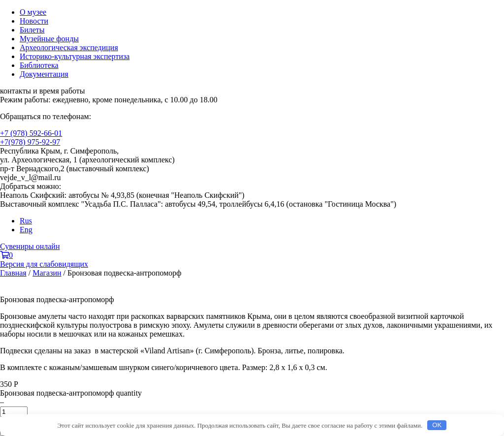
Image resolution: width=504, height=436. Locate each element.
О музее (33, 12)
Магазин (47, 273)
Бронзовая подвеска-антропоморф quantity (71, 393)
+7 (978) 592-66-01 (31, 133)
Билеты (32, 30)
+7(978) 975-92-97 (30, 142)
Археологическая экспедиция (69, 47)
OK (437, 425)
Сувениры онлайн (30, 246)
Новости (34, 21)
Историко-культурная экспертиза (75, 56)
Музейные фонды (49, 39)
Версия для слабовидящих (44, 264)
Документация (44, 74)
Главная (13, 273)
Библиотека (39, 65)
